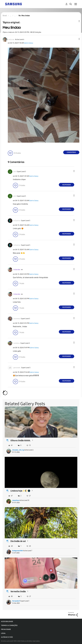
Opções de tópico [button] (75, 21)
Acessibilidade (7, 622)
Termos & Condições (9, 625)
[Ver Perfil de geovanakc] (17, 368)
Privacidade (6, 629)
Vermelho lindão (18, 591)
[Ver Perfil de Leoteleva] (16, 343)
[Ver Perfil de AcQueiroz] (17, 221)
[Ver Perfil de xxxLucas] (11, 40)
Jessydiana (16, 500)
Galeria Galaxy (28, 43)
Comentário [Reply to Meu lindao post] (71, 152)
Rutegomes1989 (18, 551)
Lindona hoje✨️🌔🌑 (20, 491)
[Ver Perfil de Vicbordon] (17, 270)
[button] (76, 39)
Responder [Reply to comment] (67, 185)
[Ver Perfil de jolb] (15, 172)
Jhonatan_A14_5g (18, 450)
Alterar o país (7, 637)
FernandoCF (16, 601)
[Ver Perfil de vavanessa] (17, 319)
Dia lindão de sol (18, 541)
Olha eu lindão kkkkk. (21, 440)
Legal (3, 633)
